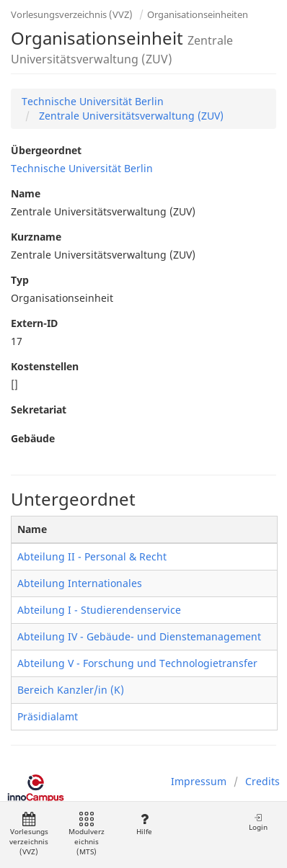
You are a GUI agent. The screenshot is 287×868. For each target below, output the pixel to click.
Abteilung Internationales (80, 583)
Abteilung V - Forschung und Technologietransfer (137, 663)
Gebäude (33, 438)
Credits (262, 781)
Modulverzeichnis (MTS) (87, 835)
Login (258, 822)
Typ (20, 280)
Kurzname (36, 237)
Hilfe (144, 824)
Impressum (199, 781)
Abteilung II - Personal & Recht (92, 556)
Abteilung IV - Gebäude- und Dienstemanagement (139, 636)
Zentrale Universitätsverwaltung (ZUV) (130, 116)
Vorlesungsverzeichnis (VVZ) (72, 14)
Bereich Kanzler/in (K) (71, 690)
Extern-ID (34, 323)
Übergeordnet (46, 150)
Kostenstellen (45, 366)
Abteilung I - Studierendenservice (99, 610)
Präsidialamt (48, 716)
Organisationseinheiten (198, 14)
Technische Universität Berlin (93, 101)
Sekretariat (39, 410)
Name (26, 193)
